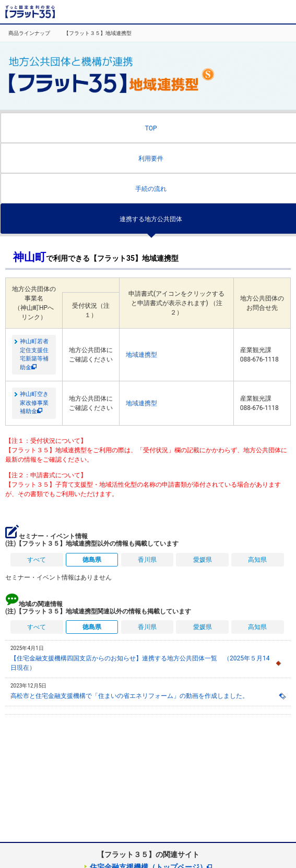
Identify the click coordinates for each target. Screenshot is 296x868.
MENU (283, 12)
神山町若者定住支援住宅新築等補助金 (34, 354)
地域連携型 (141, 355)
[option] (28, 33)
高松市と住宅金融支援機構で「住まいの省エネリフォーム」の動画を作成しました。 (129, 696)
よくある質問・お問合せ (254, 12)
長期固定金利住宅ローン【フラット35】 (30, 12)
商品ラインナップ (29, 33)
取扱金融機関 (217, 12)
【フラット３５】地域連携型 (98, 33)
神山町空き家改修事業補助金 (34, 403)
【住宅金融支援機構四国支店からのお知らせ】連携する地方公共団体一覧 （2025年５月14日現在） (140, 663)
